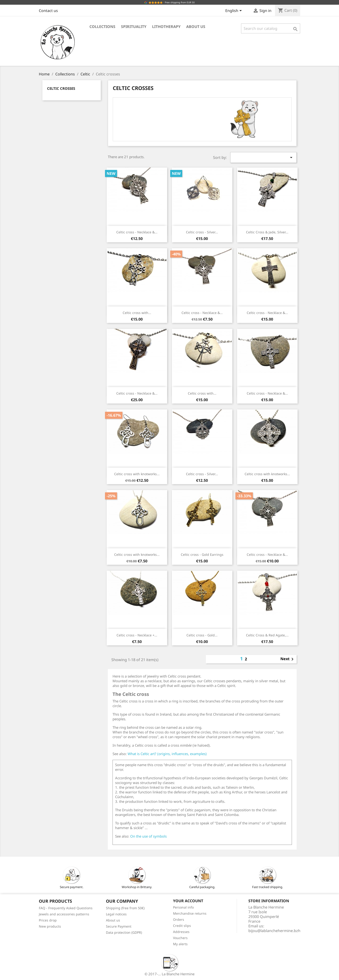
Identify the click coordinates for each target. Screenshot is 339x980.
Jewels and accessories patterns (64, 914)
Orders (179, 919)
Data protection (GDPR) (124, 932)
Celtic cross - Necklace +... (137, 635)
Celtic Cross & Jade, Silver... (267, 232)
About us (196, 27)
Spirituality (134, 27)
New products (50, 926)
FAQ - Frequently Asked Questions (66, 908)
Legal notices (116, 914)
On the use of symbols (148, 836)
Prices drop (48, 920)
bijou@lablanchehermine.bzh (274, 931)
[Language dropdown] (234, 11)
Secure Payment (119, 926)
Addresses (181, 932)
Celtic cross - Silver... (202, 232)
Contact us (48, 11)
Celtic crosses (61, 88)
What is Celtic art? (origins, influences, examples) (167, 754)
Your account (188, 901)
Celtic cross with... (137, 313)
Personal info (183, 907)
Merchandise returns (190, 913)
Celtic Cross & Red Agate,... (267, 635)
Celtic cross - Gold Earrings (202, 555)
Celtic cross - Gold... (202, 635)
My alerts (180, 944)
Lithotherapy (166, 27)
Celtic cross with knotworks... (137, 474)
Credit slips (182, 926)
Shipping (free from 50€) (125, 908)
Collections (102, 27)
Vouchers (180, 938)
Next (288, 659)
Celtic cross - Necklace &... (137, 232)
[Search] (271, 28)
